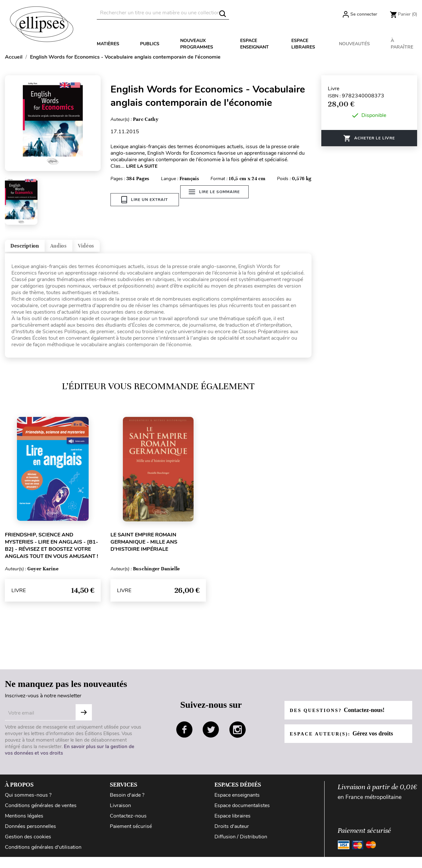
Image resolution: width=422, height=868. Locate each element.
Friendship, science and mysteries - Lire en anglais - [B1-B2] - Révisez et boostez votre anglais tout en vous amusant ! (51, 551)
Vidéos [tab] (123, 249)
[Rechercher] (163, 13)
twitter (211, 735)
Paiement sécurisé (131, 832)
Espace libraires (303, 44)
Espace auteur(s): (345, 739)
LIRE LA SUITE (142, 166)
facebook (184, 735)
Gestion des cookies (28, 842)
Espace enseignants (237, 801)
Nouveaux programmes (197, 44)
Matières (108, 44)
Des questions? (341, 716)
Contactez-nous (128, 821)
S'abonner (84, 718)
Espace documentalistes (242, 811)
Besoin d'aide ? (127, 801)
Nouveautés (354, 44)
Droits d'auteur (232, 832)
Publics (150, 44)
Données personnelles (30, 832)
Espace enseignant (255, 44)
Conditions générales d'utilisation (43, 853)
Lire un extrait (145, 200)
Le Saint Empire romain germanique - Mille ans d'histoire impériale (144, 548)
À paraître (402, 44)
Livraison (120, 811)
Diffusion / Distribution (241, 842)
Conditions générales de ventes (41, 811)
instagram (238, 735)
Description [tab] (34, 249)
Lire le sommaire (219, 200)
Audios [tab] (83, 249)
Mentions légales (24, 821)
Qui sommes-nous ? (28, 801)
